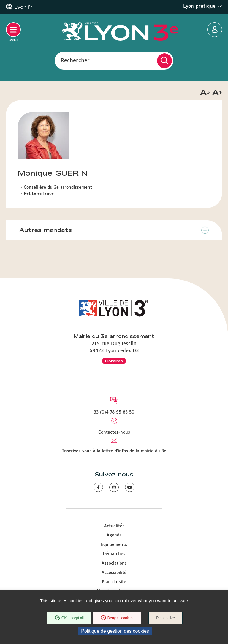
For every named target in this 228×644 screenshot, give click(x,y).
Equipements (114, 545)
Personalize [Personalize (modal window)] (166, 618)
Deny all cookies (117, 618)
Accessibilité (114, 573)
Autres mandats (46, 230)
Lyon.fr (23, 7)
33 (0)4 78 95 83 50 (114, 412)
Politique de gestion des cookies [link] (115, 631)
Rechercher (75, 60)
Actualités (114, 526)
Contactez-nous (114, 432)
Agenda (114, 535)
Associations (114, 563)
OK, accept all (69, 618)
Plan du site (114, 582)
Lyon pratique (203, 6)
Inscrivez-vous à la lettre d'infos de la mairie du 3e (114, 451)
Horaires (114, 361)
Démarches (114, 554)
